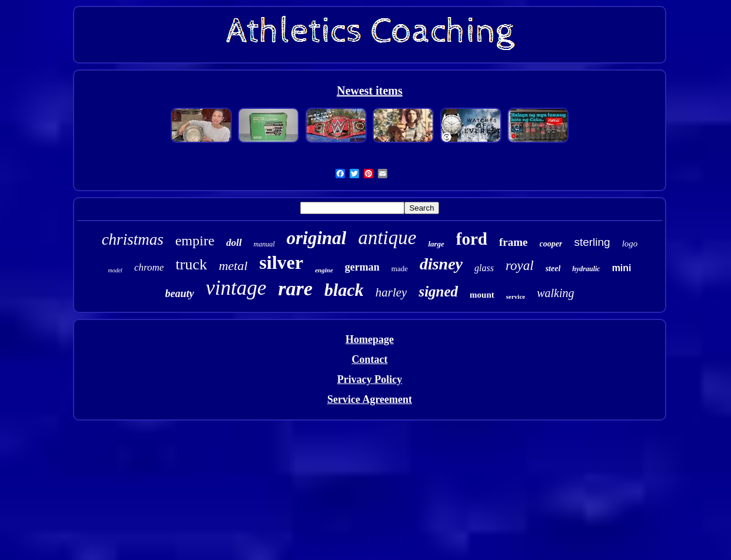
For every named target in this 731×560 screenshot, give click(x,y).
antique (387, 238)
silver (282, 262)
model (115, 270)
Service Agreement (370, 399)
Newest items (370, 91)
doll (234, 243)
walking (555, 293)
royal (520, 266)
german (362, 267)
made (400, 269)
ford (472, 239)
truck (191, 264)
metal (233, 266)
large (436, 244)
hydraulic (586, 269)
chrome (149, 267)
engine (324, 270)
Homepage (370, 339)
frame (514, 242)
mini (622, 268)
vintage (236, 288)
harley (391, 292)
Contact (369, 359)
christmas (133, 239)
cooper (551, 244)
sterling (592, 242)
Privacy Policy (370, 379)
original (317, 238)
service (516, 296)
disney (441, 264)
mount (482, 295)
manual (264, 244)
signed (438, 291)
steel (553, 269)
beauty (180, 294)
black (344, 290)
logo (630, 244)
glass (484, 268)
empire (195, 241)
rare (296, 289)
